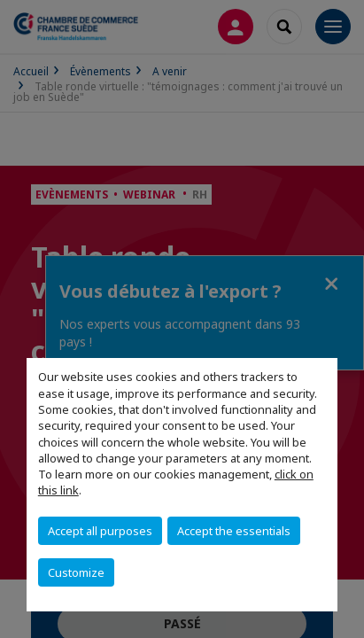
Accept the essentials (234, 531)
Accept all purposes (100, 531)
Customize (76, 572)
